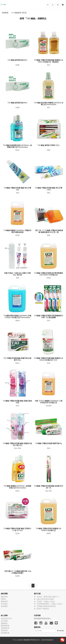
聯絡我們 (4, 601)
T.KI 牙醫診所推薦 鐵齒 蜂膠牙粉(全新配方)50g (17, 359)
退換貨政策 (5, 628)
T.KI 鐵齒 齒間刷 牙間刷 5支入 (49, 145)
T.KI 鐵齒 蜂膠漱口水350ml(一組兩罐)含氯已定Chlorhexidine (17, 487)
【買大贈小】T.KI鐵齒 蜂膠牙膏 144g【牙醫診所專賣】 (17, 572)
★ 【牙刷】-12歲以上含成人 (45, 601)
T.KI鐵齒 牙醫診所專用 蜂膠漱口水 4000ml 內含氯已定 (49, 529)
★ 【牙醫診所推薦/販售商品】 (45, 606)
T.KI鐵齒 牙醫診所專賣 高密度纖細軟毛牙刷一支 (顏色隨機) (49, 316)
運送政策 (4, 630)
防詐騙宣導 (5, 633)
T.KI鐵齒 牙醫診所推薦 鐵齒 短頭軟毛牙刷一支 (49, 487)
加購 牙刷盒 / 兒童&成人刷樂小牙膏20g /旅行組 (17, 274)
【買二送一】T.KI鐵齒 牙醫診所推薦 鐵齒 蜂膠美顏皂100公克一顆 (49, 231)
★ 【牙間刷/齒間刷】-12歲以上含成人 (48, 604)
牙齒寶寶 (5, 13)
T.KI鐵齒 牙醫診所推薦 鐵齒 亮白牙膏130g (49, 189)
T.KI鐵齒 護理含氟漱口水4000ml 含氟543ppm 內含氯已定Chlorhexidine (17, 316)
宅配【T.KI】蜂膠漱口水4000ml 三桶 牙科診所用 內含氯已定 (49, 402)
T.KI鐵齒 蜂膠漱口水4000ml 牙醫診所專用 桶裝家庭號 (17, 231)
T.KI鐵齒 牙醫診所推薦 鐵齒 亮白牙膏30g (17, 189)
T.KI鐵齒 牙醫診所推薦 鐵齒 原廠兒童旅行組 (17, 402)
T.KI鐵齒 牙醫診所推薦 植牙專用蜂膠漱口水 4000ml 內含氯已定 (49, 274)
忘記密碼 (4, 621)
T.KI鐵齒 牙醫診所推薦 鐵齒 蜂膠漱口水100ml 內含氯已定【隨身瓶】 (49, 61)
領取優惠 (60, 631)
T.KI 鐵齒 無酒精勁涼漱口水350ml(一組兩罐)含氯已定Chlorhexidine (17, 146)
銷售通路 (4, 606)
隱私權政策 (5, 626)
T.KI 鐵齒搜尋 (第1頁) (19, 13)
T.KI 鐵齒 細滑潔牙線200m (17, 60)
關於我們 (4, 597)
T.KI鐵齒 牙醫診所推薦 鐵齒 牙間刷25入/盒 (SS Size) (17, 529)
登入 (11, 618)
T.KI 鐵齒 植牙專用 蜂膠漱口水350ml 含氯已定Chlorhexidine (49, 104)
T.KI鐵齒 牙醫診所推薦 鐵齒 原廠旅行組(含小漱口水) (17, 444)
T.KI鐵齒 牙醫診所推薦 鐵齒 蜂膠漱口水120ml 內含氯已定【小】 (49, 359)
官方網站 (4, 604)
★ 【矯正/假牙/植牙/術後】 (44, 599)
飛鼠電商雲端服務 (47, 640)
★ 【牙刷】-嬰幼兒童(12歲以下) (46, 597)
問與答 (3, 599)
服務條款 (4, 623)
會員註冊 (4, 618)
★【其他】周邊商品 (41, 609)
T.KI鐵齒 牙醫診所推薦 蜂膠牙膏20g (49, 443)
